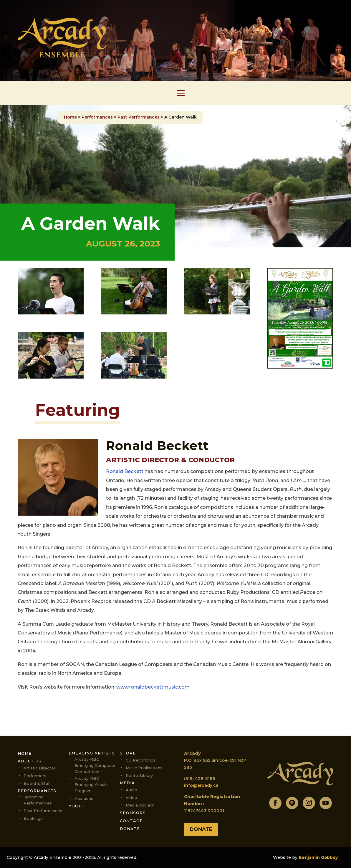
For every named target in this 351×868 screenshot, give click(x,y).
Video (131, 797)
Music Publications (144, 768)
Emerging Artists (92, 753)
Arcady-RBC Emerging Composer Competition (95, 765)
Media (127, 783)
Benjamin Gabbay (318, 857)
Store (128, 753)
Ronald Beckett (125, 471)
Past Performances (139, 117)
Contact (131, 821)
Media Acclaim (140, 805)
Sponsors (133, 813)
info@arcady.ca (201, 785)
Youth (77, 806)
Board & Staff (37, 783)
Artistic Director (39, 768)
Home (70, 117)
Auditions (84, 798)
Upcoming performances (38, 800)
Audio (131, 790)
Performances (97, 117)
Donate (130, 829)
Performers (35, 776)
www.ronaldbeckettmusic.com (153, 687)
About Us (30, 761)
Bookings (33, 818)
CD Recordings (141, 760)
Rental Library (139, 775)
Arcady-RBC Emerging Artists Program (91, 784)
